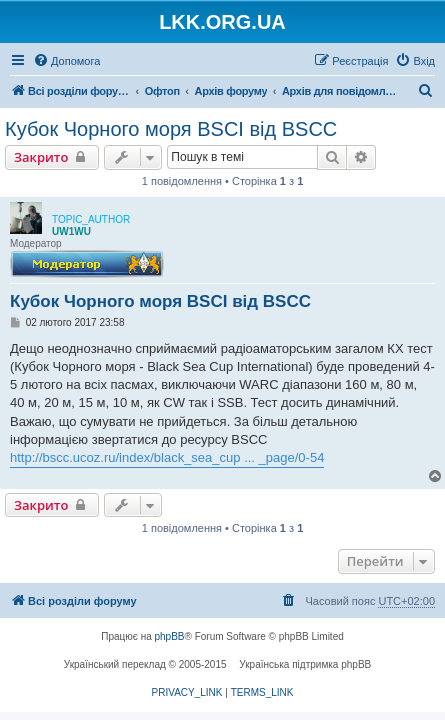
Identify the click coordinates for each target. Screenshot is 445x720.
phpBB (170, 636)
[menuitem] (66, 61)
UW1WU (71, 231)
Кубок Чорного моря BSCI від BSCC (171, 129)
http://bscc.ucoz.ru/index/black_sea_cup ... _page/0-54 (167, 457)
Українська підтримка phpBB (305, 664)
